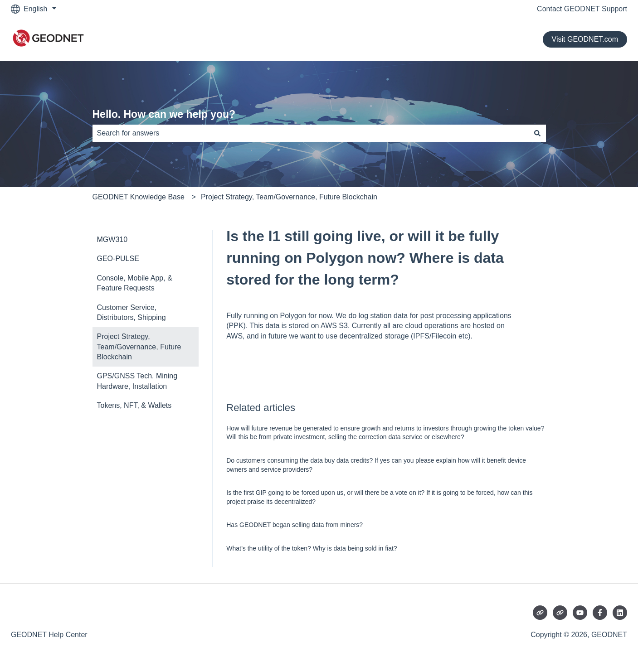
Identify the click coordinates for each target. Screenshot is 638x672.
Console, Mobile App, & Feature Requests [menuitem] (135, 283)
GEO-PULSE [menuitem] (118, 259)
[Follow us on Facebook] (600, 613)
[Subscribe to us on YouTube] (580, 613)
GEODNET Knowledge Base (139, 197)
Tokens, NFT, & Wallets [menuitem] (134, 405)
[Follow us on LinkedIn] (620, 613)
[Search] (537, 133)
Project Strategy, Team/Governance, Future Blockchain (289, 197)
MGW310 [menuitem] (112, 239)
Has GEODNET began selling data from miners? (295, 525)
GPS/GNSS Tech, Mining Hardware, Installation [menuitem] (137, 381)
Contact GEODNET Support (582, 9)
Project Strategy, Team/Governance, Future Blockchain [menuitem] (139, 347)
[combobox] (311, 133)
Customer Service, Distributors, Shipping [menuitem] (131, 312)
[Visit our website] (540, 613)
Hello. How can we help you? (164, 114)
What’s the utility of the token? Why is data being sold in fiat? (312, 548)
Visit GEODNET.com (585, 39)
